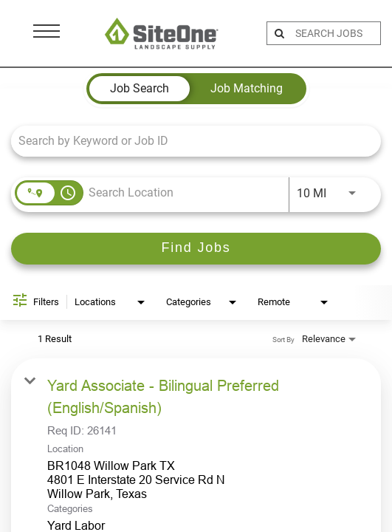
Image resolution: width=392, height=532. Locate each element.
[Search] (196, 249)
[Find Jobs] (196, 249)
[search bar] (336, 33)
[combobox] (189, 141)
